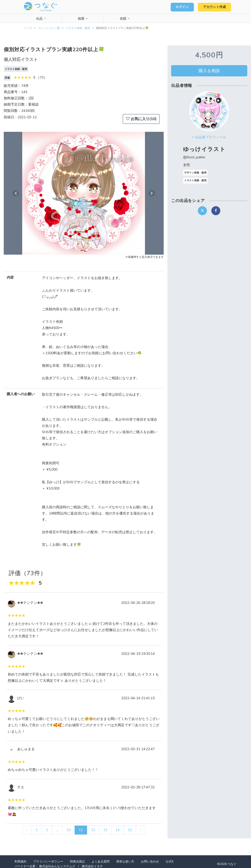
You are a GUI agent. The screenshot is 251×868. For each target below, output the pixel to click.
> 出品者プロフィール (209, 137)
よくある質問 (101, 862)
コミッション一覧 (49, 28)
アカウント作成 (214, 7)
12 (93, 830)
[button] (16, 193)
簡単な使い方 (125, 862)
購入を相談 (209, 71)
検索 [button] (82, 19)
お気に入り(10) (141, 119)
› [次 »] (140, 830)
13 (105, 830)
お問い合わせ (150, 862)
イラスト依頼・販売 (78, 28)
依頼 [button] (124, 19)
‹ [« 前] (27, 830)
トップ (28, 28)
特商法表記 (77, 862)
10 (69, 830)
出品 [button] (40, 19)
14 (118, 830)
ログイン (180, 7)
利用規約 (20, 862)
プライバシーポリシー (48, 862)
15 (130, 830)
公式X (170, 862)
